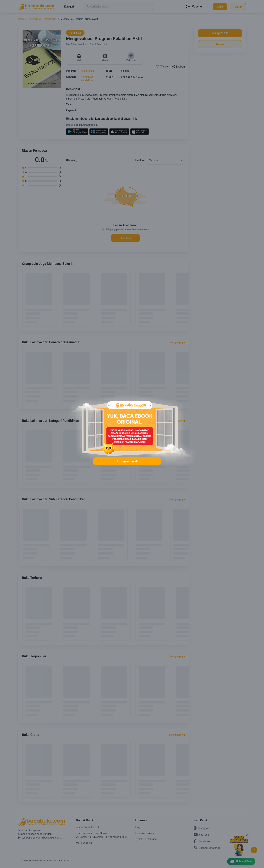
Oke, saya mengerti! (127, 462)
